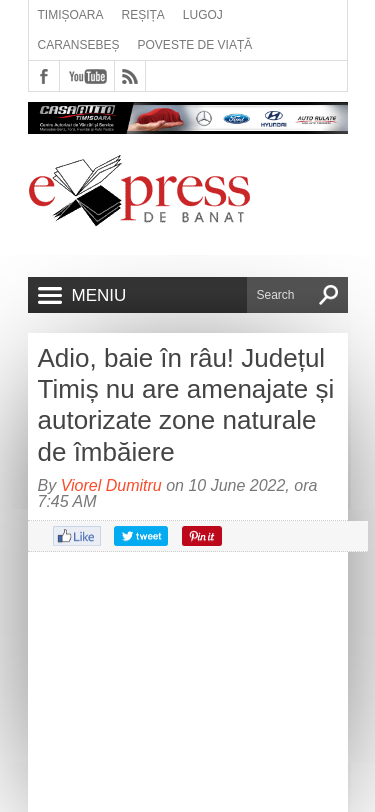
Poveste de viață (195, 45)
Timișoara (71, 15)
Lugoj (203, 15)
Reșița (143, 15)
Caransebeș (79, 45)
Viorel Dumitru (111, 485)
